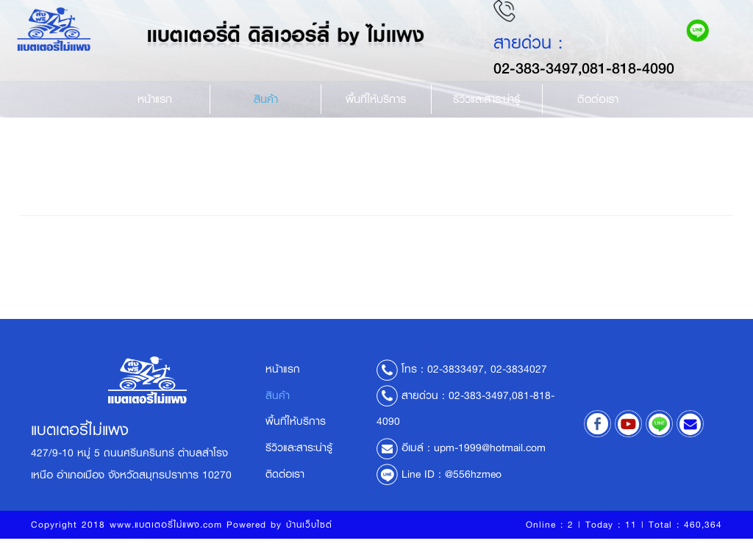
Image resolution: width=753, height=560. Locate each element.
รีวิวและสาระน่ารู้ (299, 469)
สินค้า (266, 118)
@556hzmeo (473, 496)
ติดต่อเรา (598, 118)
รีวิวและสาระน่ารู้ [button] (486, 118)
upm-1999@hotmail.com (490, 469)
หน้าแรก (155, 118)
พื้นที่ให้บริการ (376, 118)
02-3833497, (457, 391)
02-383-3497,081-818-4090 (594, 87)
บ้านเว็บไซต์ (309, 546)
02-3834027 (519, 391)
